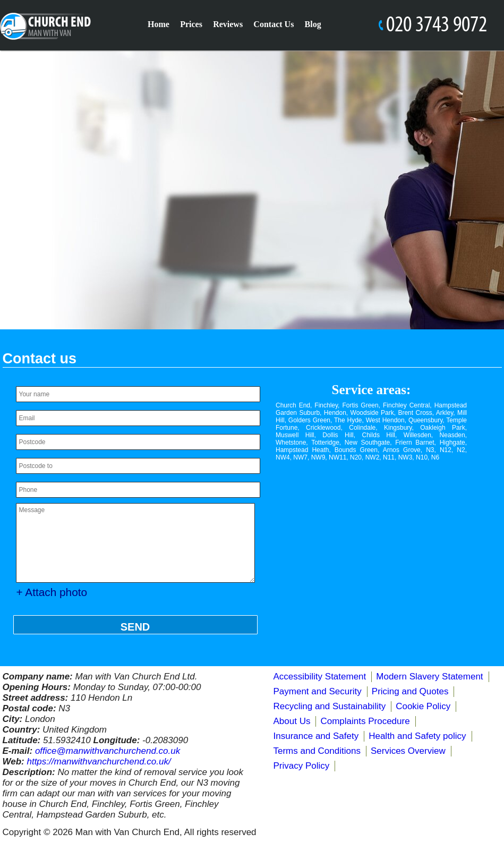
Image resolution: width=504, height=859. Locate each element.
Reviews (228, 24)
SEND (135, 627)
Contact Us (274, 24)
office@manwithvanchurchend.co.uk (108, 751)
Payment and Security (318, 691)
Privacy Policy (302, 766)
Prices (191, 24)
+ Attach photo (52, 592)
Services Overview (408, 751)
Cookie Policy (423, 706)
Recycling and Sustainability (330, 706)
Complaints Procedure (365, 721)
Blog (313, 24)
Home (159, 24)
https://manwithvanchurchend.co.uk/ (99, 762)
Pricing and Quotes (410, 691)
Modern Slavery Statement (429, 677)
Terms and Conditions (317, 751)
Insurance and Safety (316, 736)
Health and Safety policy (417, 736)
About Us (292, 721)
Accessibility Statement (320, 677)
